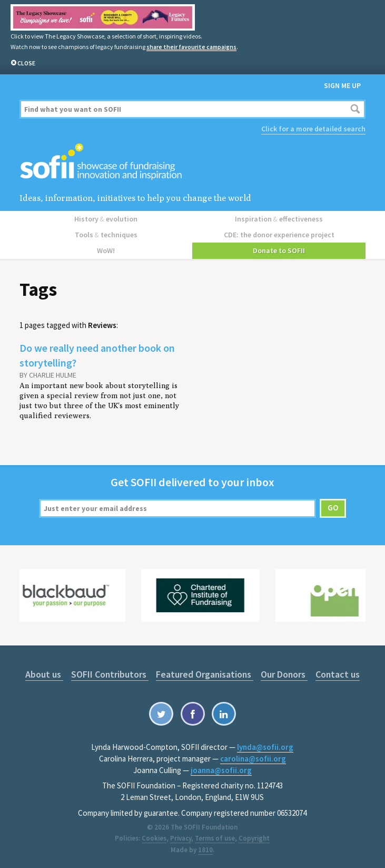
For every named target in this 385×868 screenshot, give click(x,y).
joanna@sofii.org (221, 770)
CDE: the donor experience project (279, 235)
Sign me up (342, 85)
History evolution (106, 219)
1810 (205, 850)
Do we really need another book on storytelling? (97, 355)
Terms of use (215, 838)
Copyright (254, 838)
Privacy (181, 838)
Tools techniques (106, 235)
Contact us (338, 674)
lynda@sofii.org (265, 747)
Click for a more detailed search (313, 129)
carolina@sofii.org (253, 759)
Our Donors (284, 674)
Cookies (154, 838)
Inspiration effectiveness (279, 219)
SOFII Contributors (110, 674)
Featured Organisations (205, 674)
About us (44, 674)
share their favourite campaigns (191, 47)
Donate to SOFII (279, 250)
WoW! (106, 250)
